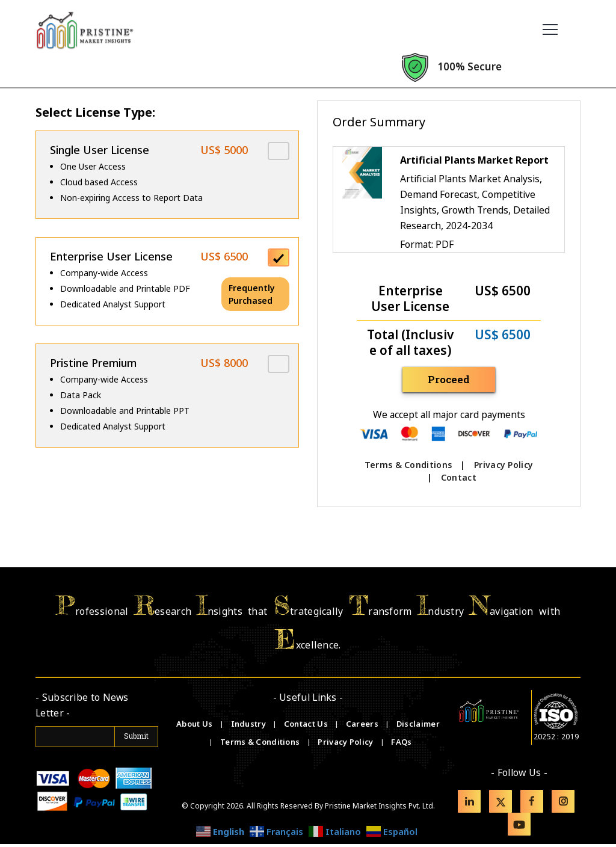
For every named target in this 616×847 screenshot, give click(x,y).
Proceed (454, 380)
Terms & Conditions (408, 465)
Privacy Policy (504, 465)
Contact (459, 478)
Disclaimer (418, 727)
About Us (196, 727)
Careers (363, 727)
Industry (248, 727)
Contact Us (307, 727)
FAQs (401, 745)
